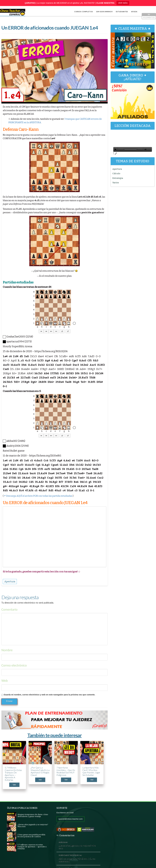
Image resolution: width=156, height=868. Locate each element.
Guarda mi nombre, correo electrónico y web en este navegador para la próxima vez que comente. (49, 695)
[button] (41, 331)
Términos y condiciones (126, 861)
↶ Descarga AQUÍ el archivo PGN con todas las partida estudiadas (38, 496)
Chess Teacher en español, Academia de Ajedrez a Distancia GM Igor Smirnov (47, 861)
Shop (11, 857)
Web (5, 681)
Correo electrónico (14, 665)
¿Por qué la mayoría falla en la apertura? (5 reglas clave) (38, 771)
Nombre (7, 650)
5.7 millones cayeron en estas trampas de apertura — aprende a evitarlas (13, 773)
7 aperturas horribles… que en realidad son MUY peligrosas (65, 771)
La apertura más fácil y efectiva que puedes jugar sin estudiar (90, 771)
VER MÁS (123, 3)
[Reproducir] (116, 149)
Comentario (9, 609)
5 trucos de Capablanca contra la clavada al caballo (127, 845)
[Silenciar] (145, 149)
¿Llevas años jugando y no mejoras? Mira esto (126, 819)
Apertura (117, 168)
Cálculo (117, 173)
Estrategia (118, 177)
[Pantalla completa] (150, 149)
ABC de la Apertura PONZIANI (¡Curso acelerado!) (126, 832)
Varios (116, 182)
